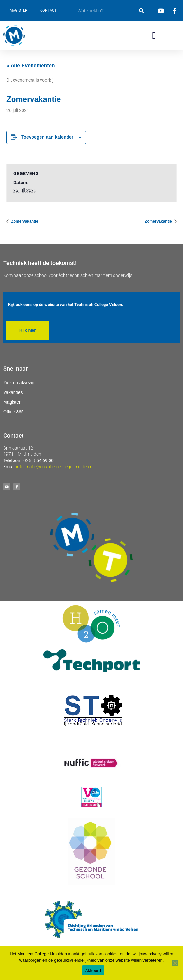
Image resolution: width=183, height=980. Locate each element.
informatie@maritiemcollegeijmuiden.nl (55, 467)
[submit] (141, 11)
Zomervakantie (24, 221)
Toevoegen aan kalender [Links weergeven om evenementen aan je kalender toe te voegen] (47, 137)
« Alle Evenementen (31, 66)
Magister (12, 402)
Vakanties (13, 392)
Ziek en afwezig (19, 383)
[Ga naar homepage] (14, 35)
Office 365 (14, 412)
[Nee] (175, 963)
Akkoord (93, 970)
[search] (105, 11)
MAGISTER (18, 10)
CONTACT (48, 10)
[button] (154, 36)
